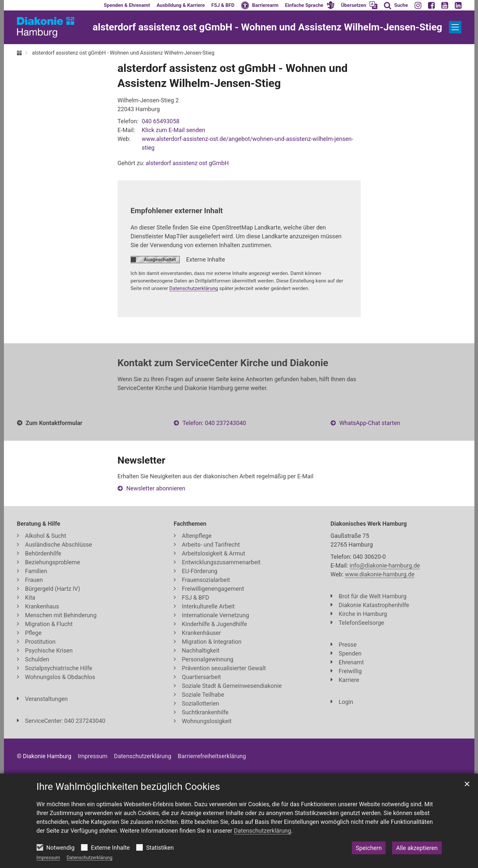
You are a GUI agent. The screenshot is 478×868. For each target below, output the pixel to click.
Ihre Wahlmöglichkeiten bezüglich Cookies (128, 786)
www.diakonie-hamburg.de (380, 574)
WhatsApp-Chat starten (370, 423)
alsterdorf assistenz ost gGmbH (187, 163)
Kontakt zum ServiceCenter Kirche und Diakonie (223, 363)
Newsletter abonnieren (156, 488)
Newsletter (141, 460)
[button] (310, 5)
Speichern (369, 848)
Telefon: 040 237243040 (214, 423)
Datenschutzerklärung (90, 858)
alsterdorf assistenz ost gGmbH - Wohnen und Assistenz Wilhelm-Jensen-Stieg (123, 53)
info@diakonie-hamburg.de (385, 565)
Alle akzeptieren (417, 848)
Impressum (48, 858)
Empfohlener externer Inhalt (177, 211)
